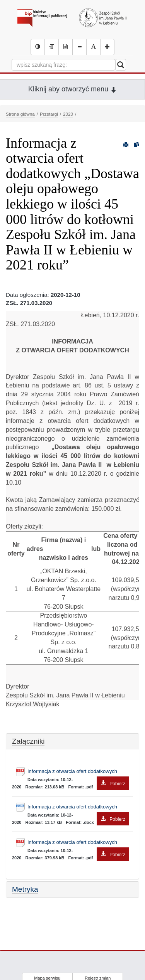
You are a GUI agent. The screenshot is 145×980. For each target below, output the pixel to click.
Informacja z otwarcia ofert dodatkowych (78, 772)
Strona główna (20, 114)
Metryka (25, 889)
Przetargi (49, 114)
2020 (68, 114)
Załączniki (28, 741)
